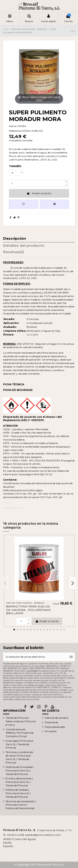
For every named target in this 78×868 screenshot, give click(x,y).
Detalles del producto (24, 246)
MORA (22, 126)
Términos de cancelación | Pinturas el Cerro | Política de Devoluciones (21, 805)
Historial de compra (56, 718)
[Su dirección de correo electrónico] (35, 657)
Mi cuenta (51, 731)
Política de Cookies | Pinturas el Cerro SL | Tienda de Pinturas (18, 793)
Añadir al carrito (39, 193)
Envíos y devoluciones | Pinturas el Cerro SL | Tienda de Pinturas (19, 782)
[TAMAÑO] (16, 173)
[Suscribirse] (71, 657)
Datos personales (55, 727)
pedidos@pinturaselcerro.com (43, 835)
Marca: (13, 126)
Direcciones (51, 722)
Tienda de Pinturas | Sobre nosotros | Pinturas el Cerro (21, 721)
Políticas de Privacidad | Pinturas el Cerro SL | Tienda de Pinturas (20, 770)
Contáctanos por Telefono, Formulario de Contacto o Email (20, 733)
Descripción (15, 239)
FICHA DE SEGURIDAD (18, 390)
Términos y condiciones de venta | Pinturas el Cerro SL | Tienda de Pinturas (19, 757)
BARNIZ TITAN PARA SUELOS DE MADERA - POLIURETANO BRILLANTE (28, 610)
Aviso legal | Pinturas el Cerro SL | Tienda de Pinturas (19, 744)
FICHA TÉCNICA (14, 384)
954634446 (14, 835)
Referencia (15, 131)
